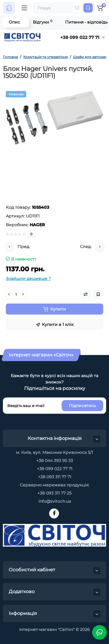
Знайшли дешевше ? (28, 279)
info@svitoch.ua (55, 501)
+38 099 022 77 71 (80, 37)
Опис (14, 22)
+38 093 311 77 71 (55, 477)
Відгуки (43, 22)
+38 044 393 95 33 (55, 461)
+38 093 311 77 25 (54, 493)
